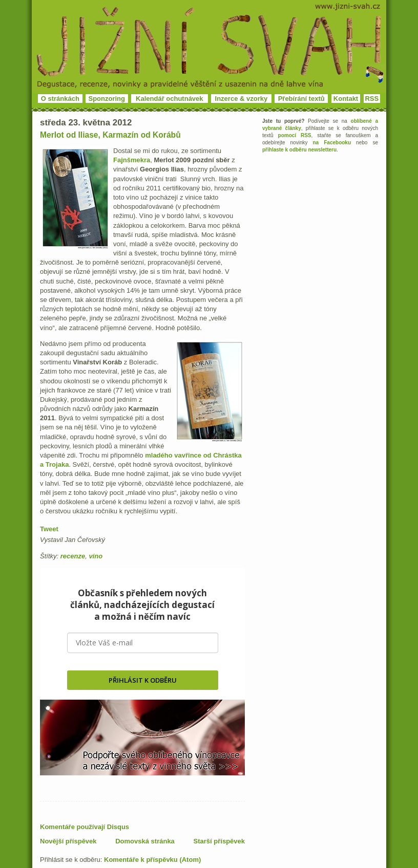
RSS (372, 99)
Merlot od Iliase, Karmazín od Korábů (110, 135)
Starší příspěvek (219, 841)
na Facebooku (332, 143)
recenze (73, 556)
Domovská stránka (145, 841)
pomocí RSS (295, 135)
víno (96, 556)
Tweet (49, 529)
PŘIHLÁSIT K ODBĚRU (143, 680)
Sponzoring (107, 99)
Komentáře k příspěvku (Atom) (152, 860)
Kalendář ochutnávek (170, 99)
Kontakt (346, 99)
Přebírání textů (301, 99)
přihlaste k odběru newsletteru (299, 150)
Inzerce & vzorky (242, 99)
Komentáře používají (85, 827)
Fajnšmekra (132, 160)
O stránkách (60, 99)
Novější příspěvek (68, 841)
